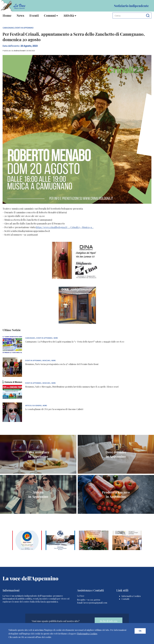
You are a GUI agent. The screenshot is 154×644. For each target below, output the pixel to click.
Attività (69, 15)
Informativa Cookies (131, 596)
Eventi (34, 15)
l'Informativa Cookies (87, 634)
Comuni (50, 15)
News (20, 15)
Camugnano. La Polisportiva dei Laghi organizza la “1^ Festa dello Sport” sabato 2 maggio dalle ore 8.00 (75, 342)
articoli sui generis (33, 406)
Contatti (125, 599)
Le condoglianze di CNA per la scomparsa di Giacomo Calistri (54, 409)
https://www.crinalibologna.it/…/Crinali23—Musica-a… (65, 227)
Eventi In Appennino (24, 28)
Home (7, 15)
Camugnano (8, 28)
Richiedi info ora (109, 621)
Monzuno (46, 361)
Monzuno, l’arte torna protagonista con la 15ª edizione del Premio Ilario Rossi (62, 364)
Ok (140, 631)
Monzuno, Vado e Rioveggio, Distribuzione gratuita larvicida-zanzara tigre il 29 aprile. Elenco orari (72, 387)
